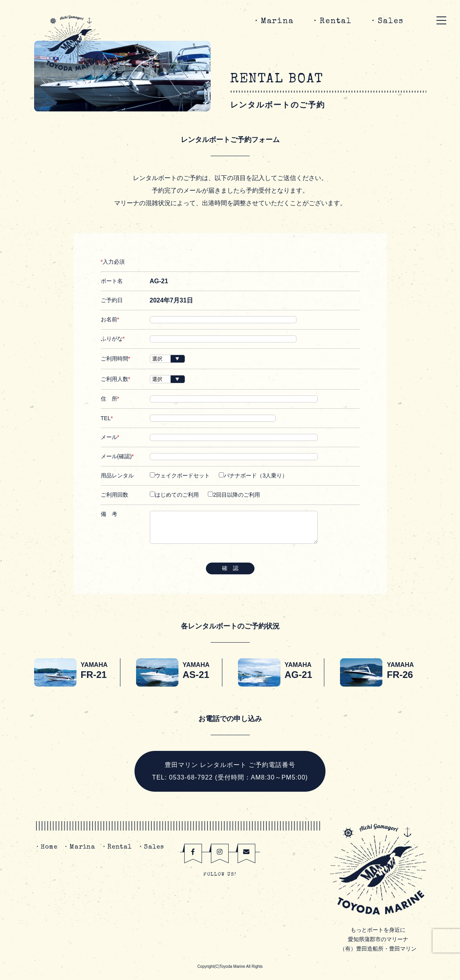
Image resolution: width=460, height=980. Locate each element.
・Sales (386, 22)
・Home (46, 847)
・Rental (331, 22)
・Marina (273, 22)
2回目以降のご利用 (234, 495)
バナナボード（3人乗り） (253, 475)
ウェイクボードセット (180, 475)
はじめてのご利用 (174, 495)
